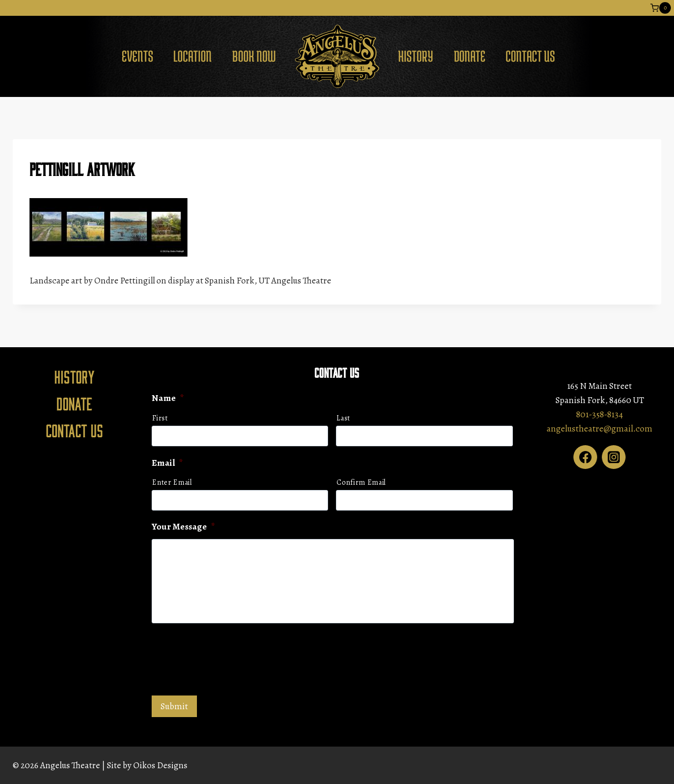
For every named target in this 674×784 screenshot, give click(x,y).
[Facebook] (585, 457)
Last (343, 418)
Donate (470, 56)
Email (167, 463)
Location (192, 56)
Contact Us (530, 56)
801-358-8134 (599, 414)
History (416, 56)
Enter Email (172, 482)
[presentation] (232, 658)
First (160, 418)
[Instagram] (614, 457)
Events (137, 56)
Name (168, 398)
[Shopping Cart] (661, 8)
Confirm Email (361, 482)
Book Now (254, 56)
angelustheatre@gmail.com (599, 429)
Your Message (183, 527)
